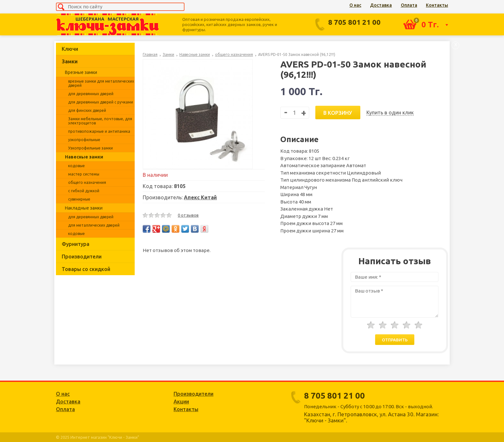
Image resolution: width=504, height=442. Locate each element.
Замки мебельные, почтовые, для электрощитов (100, 121)
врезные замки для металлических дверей (101, 83)
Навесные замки (84, 157)
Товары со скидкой (86, 269)
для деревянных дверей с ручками (101, 102)
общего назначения (87, 182)
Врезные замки (81, 72)
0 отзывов (188, 215)
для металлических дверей (94, 225)
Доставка (381, 5)
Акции (181, 401)
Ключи (70, 49)
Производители (82, 257)
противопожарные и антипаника (99, 131)
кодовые (76, 166)
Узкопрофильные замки (90, 148)
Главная (150, 54)
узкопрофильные (84, 140)
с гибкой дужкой (84, 191)
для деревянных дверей (91, 94)
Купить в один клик (390, 113)
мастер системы (84, 174)
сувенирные (79, 199)
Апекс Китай (200, 197)
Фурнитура (76, 244)
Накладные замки (84, 208)
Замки (70, 61)
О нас (355, 5)
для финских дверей (87, 110)
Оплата (409, 5)
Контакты (437, 5)
